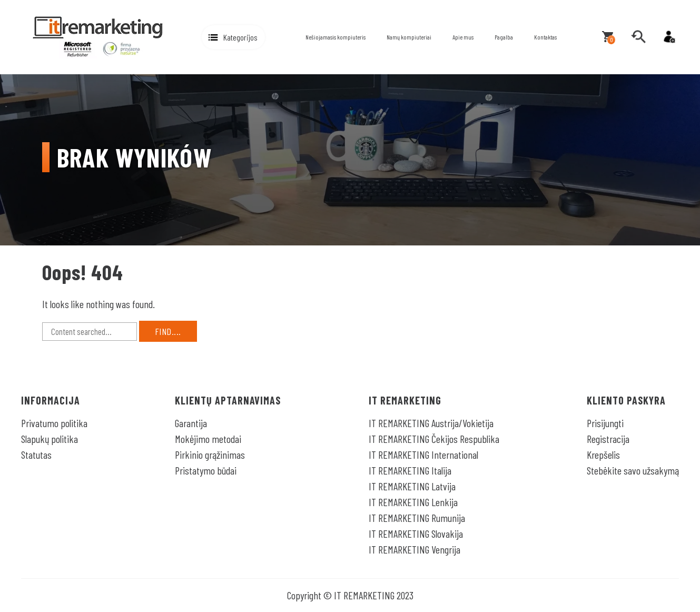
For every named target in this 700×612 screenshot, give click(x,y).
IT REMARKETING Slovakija (416, 534)
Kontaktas (545, 37)
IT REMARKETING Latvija (412, 486)
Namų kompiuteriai (409, 37)
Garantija (191, 423)
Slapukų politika (50, 439)
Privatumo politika (54, 423)
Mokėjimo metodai (208, 439)
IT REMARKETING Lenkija (413, 502)
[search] (638, 37)
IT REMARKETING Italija (410, 470)
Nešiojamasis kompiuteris (336, 37)
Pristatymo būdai (206, 470)
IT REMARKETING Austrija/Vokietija (431, 423)
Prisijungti (605, 423)
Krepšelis (603, 455)
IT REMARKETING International (423, 455)
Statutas (36, 455)
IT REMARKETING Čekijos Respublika (434, 439)
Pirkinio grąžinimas (210, 455)
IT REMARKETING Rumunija (417, 518)
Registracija (608, 439)
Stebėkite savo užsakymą (633, 470)
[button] (233, 37)
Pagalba (504, 37)
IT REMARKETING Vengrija (415, 549)
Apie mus (463, 37)
